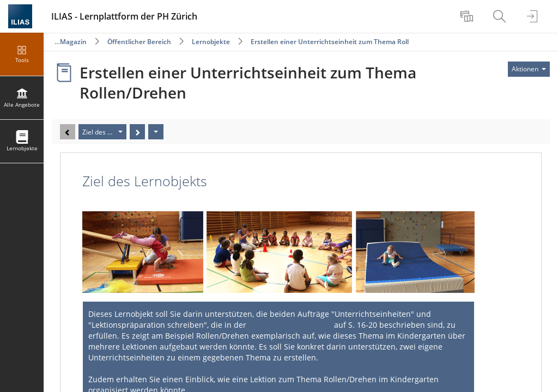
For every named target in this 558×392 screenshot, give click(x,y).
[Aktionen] (156, 132)
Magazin (73, 42)
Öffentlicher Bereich (139, 42)
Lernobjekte (211, 42)
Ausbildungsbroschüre (290, 325)
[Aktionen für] (529, 69)
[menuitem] (468, 16)
